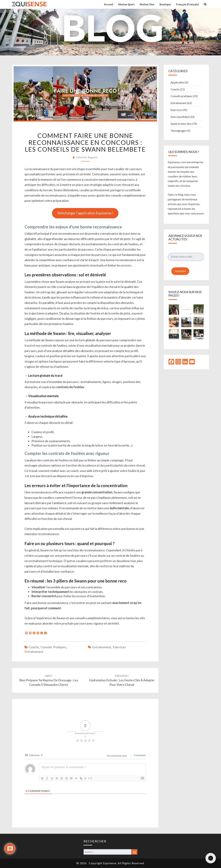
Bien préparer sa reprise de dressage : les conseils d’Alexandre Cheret (49, 680)
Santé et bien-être (181, 124)
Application (177, 82)
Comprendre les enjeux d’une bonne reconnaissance (73, 227)
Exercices (119, 647)
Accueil (109, 4)
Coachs (34, 647)
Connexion (139, 755)
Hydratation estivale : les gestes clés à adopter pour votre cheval (122, 680)
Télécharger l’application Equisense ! (85, 213)
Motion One (147, 4)
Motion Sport (126, 4)
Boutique (165, 4)
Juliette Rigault (87, 157)
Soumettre (180, 271)
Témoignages (179, 131)
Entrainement (34, 652)
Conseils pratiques (53, 647)
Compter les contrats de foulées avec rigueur (67, 453)
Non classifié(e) (180, 117)
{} (85, 778)
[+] (90, 778)
